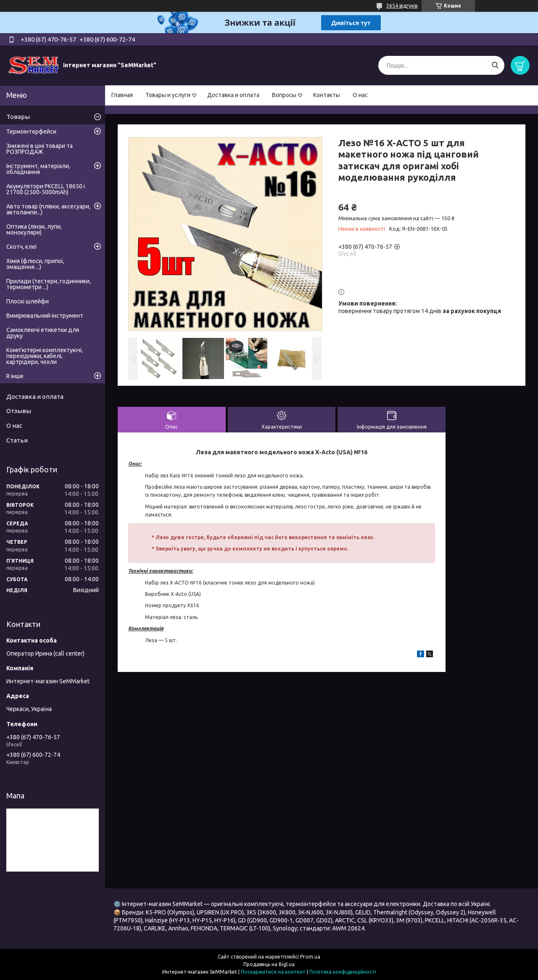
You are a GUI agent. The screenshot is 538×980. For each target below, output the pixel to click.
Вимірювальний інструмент (45, 316)
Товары (18, 117)
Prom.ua (310, 957)
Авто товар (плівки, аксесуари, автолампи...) (48, 209)
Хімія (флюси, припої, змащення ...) (35, 264)
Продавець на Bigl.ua (269, 964)
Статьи (17, 440)
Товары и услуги (168, 95)
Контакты (327, 95)
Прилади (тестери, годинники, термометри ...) (49, 284)
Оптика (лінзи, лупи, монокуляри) (34, 229)
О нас (360, 95)
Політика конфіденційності (343, 972)
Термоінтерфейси (31, 132)
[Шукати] (495, 65)
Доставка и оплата (233, 95)
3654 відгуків (402, 6)
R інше (15, 376)
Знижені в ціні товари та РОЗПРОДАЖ (40, 149)
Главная (122, 95)
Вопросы (284, 95)
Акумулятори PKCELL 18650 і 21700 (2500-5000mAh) (46, 189)
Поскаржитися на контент (273, 972)
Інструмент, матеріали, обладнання (38, 169)
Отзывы (19, 411)
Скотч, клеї (22, 247)
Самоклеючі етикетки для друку (43, 333)
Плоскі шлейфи (28, 301)
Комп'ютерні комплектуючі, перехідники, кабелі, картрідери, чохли (45, 356)
